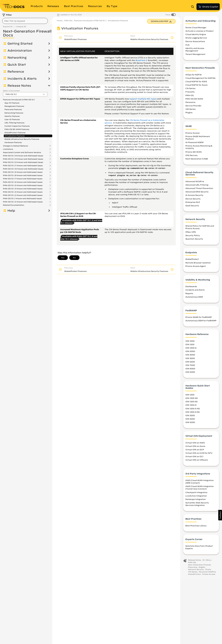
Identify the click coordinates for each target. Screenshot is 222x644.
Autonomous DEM (194, 299)
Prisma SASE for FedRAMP (199, 319)
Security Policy (193, 237)
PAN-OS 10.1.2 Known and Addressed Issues (23, 195)
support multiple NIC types (143, 99)
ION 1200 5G (191, 403)
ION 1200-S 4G (193, 410)
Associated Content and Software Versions (22, 152)
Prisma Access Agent (196, 268)
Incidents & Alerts (22, 79)
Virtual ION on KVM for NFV (199, 455)
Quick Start (17, 65)
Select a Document (11, 91)
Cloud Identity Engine (196, 36)
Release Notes (19, 86)
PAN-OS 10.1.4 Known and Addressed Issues (23, 189)
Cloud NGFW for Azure (196, 87)
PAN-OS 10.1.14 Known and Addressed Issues (23, 156)
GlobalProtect (192, 261)
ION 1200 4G (192, 400)
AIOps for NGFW (194, 76)
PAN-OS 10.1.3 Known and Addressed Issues (23, 192)
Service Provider (193, 107)
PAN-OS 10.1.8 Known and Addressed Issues (23, 175)
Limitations (8, 149)
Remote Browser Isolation (198, 264)
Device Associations (195, 43)
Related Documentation (14, 205)
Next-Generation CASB (197, 160)
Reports (189, 295)
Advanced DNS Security (197, 194)
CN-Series (190, 90)
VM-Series (190, 111)
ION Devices (191, 157)
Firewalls (190, 94)
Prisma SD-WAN (194, 154)
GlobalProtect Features (15, 133)
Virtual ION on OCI (194, 458)
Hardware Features (13, 142)
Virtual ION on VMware (197, 462)
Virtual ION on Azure (195, 448)
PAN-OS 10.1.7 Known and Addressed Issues (23, 179)
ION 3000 (190, 357)
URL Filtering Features (14, 123)
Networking (17, 58)
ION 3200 (190, 360)
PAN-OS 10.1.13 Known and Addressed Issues (23, 159)
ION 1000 (190, 343)
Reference (16, 72)
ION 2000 (190, 353)
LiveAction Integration (196, 498)
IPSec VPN (191, 234)
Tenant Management (195, 56)
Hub (187, 47)
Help (11, 211)
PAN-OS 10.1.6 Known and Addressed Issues (23, 182)
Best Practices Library (196, 527)
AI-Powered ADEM (194, 144)
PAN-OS (68, 21)
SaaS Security (192, 207)
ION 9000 (190, 370)
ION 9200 (190, 374)
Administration (20, 51)
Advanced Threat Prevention (199, 190)
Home (59, 21)
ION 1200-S (191, 350)
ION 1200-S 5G (192, 414)
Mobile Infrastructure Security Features (22, 139)
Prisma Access (192, 135)
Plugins (189, 114)
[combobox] (25, 21)
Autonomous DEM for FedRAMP (201, 322)
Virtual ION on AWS (195, 444)
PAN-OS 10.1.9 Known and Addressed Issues (23, 172)
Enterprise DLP (193, 204)
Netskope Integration (196, 501)
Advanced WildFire (195, 183)
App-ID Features (12, 103)
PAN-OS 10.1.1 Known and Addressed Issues (22, 199)
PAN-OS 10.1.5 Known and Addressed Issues (23, 185)
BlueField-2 (141, 60)
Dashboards (191, 288)
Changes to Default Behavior (16, 146)
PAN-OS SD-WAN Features (17, 129)
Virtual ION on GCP (195, 451)
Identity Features (12, 116)
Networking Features (14, 113)
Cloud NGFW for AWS (196, 83)
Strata (208, 571)
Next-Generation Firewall (199, 567)
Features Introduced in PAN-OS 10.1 (19, 100)
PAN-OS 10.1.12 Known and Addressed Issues (23, 162)
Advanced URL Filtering (197, 187)
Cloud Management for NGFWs (200, 80)
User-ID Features (12, 119)
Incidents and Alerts (195, 292)
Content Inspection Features (17, 126)
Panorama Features (13, 109)
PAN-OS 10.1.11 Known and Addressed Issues (23, 166)
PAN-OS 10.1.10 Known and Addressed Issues (23, 169)
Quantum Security (194, 241)
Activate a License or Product (199, 33)
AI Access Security (194, 197)
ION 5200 (190, 363)
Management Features (14, 106)
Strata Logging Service (196, 40)
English (202, 569)
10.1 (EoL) (207, 562)
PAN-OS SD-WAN (194, 101)
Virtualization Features (14, 136)
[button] (220, 515)
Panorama (190, 104)
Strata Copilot (208, 7)
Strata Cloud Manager (196, 29)
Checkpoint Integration (196, 494)
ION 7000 (190, 367)
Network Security (196, 571)
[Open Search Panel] (193, 7)
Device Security (193, 200)
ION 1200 (190, 346)
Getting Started (20, 44)
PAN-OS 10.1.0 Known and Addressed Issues (23, 202)
